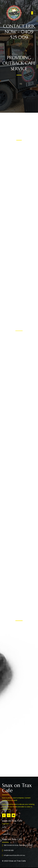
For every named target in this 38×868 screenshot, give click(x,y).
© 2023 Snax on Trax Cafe (14, 861)
